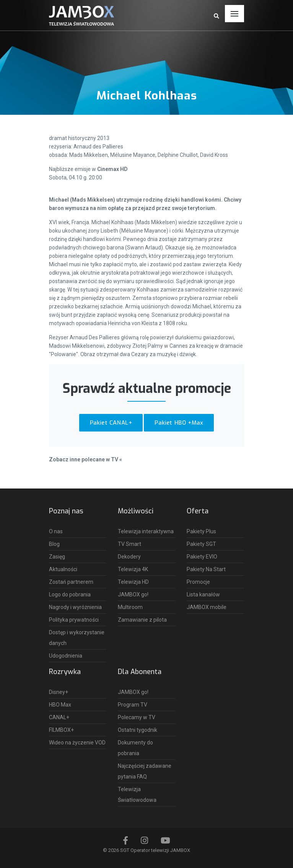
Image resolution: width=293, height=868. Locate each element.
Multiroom (130, 607)
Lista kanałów (203, 594)
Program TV (133, 705)
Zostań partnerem (71, 582)
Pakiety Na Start (206, 569)
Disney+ (59, 692)
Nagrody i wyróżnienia (75, 607)
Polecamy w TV (137, 717)
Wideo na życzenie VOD (77, 743)
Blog (54, 544)
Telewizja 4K (133, 569)
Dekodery (129, 557)
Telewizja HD (133, 582)
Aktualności (63, 569)
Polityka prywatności (74, 620)
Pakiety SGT (201, 544)
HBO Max (60, 705)
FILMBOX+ (61, 730)
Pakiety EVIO (202, 557)
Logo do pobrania (70, 594)
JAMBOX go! (133, 594)
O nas (56, 531)
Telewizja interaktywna (146, 531)
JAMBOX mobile (207, 607)
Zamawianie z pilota (142, 620)
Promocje (198, 582)
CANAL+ (59, 717)
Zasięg (57, 557)
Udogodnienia (66, 656)
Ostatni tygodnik (138, 730)
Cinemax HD (112, 169)
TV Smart (129, 544)
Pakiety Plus (201, 531)
